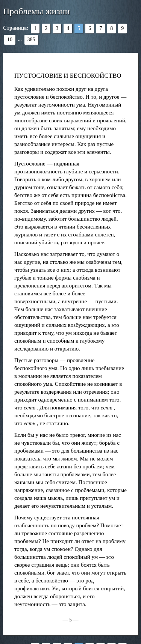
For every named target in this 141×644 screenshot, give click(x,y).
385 (31, 40)
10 (10, 40)
